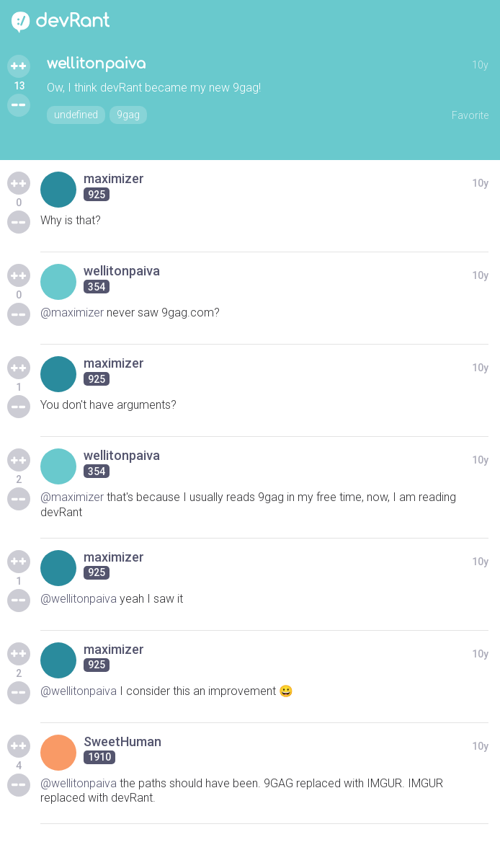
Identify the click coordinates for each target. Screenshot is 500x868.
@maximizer (72, 313)
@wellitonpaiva (79, 599)
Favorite (470, 115)
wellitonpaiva (96, 64)
